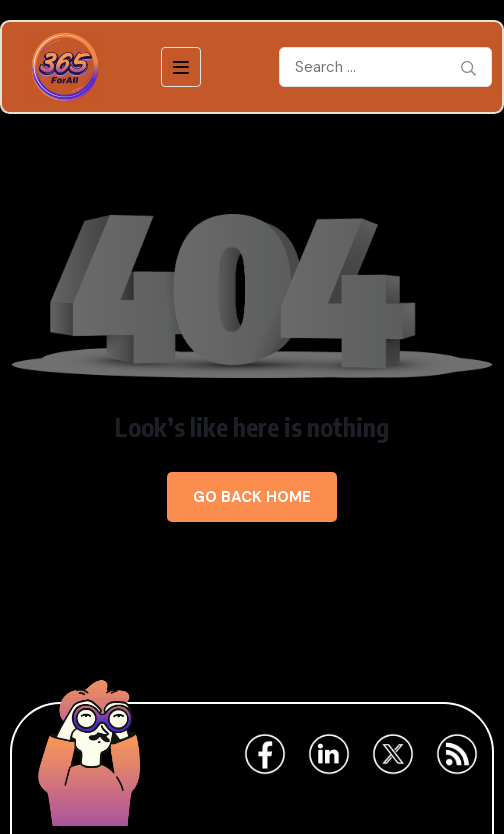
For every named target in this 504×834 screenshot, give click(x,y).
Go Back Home (252, 497)
